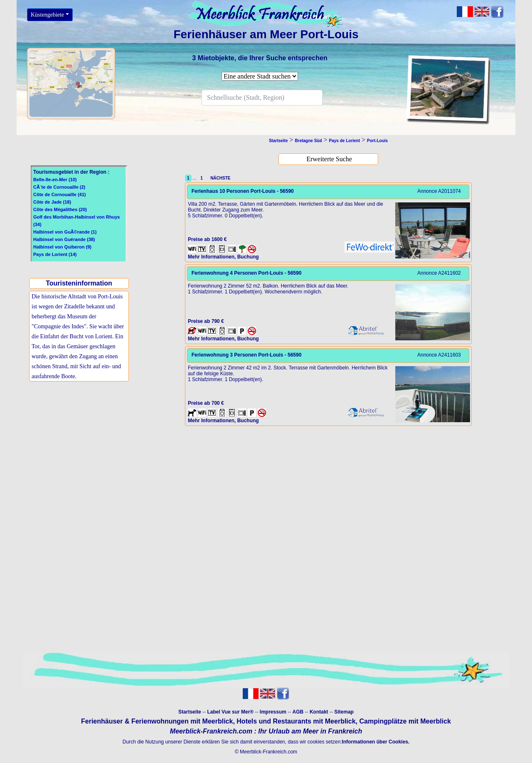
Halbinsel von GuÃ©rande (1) (65, 232)
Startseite (190, 712)
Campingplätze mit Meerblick (405, 721)
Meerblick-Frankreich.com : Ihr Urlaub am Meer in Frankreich (266, 731)
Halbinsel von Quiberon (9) (62, 247)
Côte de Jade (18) (52, 202)
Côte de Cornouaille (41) (60, 194)
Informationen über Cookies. (376, 742)
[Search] (262, 98)
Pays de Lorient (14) (55, 254)
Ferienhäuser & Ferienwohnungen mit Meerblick (157, 721)
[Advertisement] (81, 452)
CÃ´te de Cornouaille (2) (59, 187)
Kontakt (319, 712)
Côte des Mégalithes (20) (60, 209)
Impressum (273, 712)
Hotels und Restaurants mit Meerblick (296, 721)
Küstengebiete (47, 15)
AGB (298, 712)
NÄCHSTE (219, 178)
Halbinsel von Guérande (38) (64, 239)
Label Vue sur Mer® (230, 712)
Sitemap (344, 712)
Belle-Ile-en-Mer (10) (55, 180)
